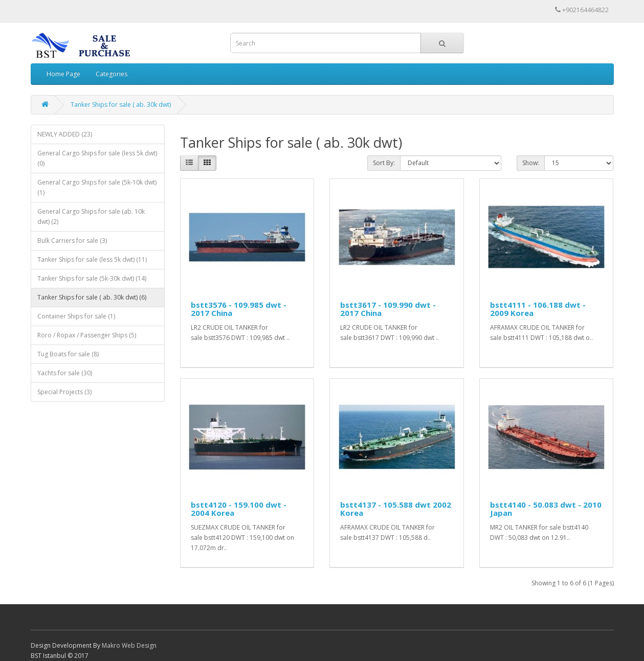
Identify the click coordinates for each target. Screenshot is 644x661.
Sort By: (384, 163)
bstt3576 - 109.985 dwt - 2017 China (239, 309)
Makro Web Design (129, 645)
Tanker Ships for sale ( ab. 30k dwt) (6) (92, 297)
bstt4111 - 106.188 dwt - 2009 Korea (538, 309)
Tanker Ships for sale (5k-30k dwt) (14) (92, 278)
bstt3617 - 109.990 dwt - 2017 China (388, 309)
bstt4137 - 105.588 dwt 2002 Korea (396, 509)
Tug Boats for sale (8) (68, 354)
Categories (112, 74)
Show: (531, 163)
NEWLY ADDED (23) (65, 134)
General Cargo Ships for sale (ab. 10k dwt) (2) (91, 216)
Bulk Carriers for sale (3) (72, 241)
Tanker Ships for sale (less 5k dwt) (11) (92, 259)
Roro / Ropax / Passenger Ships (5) (87, 335)
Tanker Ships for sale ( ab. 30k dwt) (121, 105)
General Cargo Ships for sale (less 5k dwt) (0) (97, 158)
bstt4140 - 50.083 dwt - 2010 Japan (546, 509)
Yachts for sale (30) (65, 373)
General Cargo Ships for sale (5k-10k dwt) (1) (97, 187)
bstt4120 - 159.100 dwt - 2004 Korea (239, 509)
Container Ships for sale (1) (76, 316)
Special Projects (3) (64, 392)
